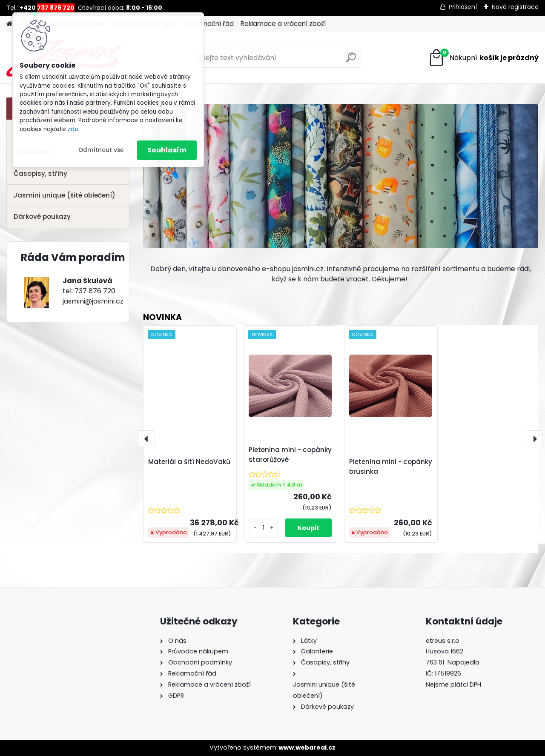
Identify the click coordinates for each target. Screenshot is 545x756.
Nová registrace (515, 7)
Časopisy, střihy (40, 173)
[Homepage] (9, 24)
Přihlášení (463, 7)
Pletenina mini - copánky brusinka (391, 467)
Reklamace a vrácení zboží (283, 24)
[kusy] (264, 528)
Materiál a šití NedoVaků (189, 462)
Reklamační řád (209, 24)
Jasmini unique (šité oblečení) (65, 195)
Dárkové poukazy (42, 216)
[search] (351, 61)
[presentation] (146, 439)
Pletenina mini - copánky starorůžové (290, 455)
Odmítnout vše (101, 150)
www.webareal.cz (307, 747)
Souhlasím (167, 150)
